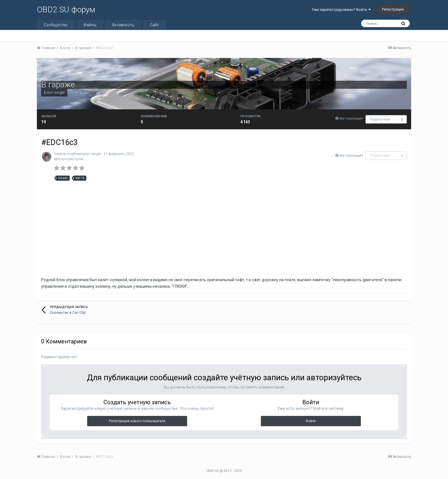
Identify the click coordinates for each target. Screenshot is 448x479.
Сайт (155, 25)
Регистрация (393, 9)
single (59, 92)
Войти (311, 421)
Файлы (90, 25)
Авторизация (351, 118)
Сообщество (56, 25)
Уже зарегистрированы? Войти (341, 10)
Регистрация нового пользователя (137, 421)
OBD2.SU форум (66, 10)
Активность (123, 25)
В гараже (58, 85)
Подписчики (380, 119)
